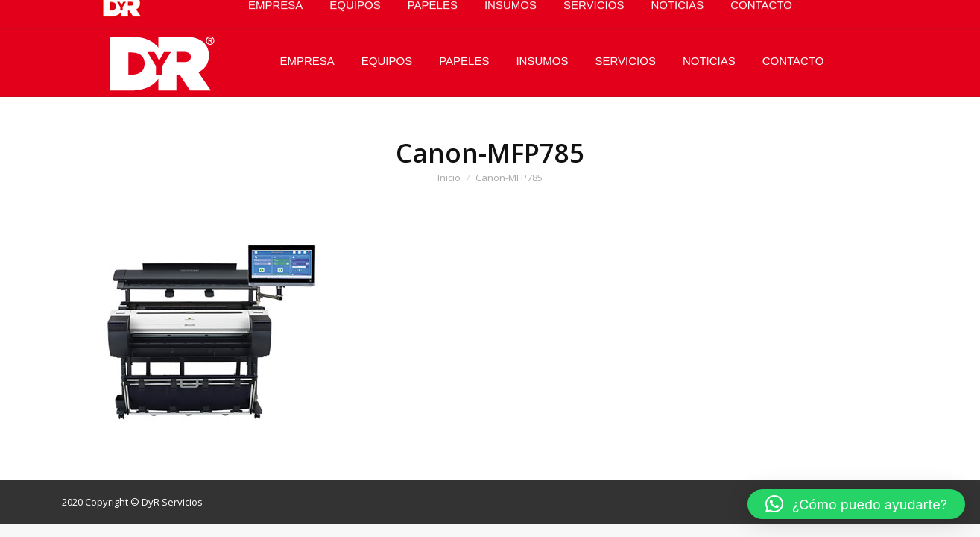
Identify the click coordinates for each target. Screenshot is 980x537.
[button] (856, 504)
